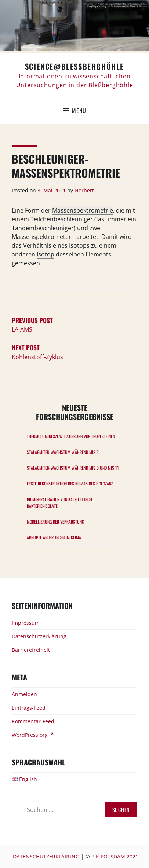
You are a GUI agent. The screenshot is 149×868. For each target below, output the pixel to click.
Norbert (84, 190)
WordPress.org (33, 735)
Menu (79, 111)
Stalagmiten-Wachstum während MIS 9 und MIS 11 (73, 468)
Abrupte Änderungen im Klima (54, 537)
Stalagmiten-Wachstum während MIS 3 (63, 452)
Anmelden (24, 694)
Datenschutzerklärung (39, 636)
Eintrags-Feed (29, 708)
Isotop (46, 254)
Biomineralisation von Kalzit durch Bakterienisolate (59, 503)
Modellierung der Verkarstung (55, 522)
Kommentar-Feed (33, 721)
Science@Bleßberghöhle (74, 66)
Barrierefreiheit (31, 650)
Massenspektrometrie (83, 210)
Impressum (26, 623)
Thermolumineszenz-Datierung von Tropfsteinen (71, 436)
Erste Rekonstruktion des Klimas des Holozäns (70, 483)
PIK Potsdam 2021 (115, 856)
